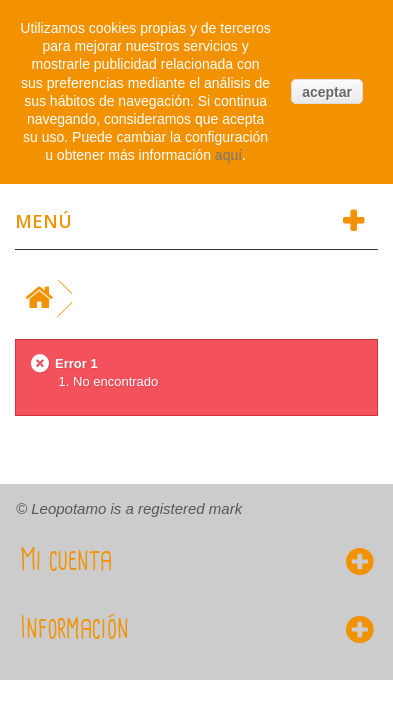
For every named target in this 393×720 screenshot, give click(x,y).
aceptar (327, 92)
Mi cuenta (66, 561)
